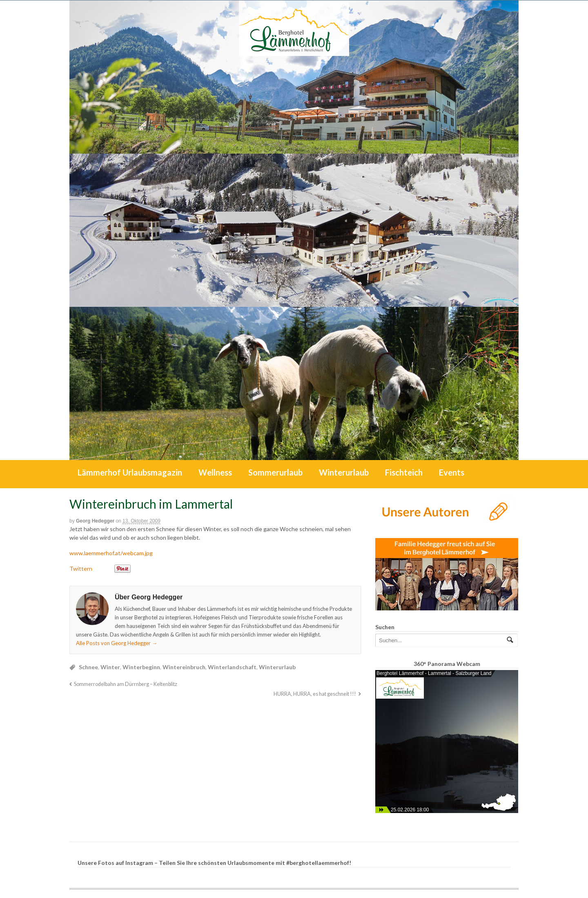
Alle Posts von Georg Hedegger (117, 643)
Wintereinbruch (184, 667)
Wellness (215, 472)
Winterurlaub (344, 472)
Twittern (81, 569)
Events (452, 472)
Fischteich (404, 472)
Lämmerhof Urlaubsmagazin (130, 472)
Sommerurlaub (275, 472)
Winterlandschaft (232, 667)
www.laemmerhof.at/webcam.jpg (111, 553)
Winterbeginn (141, 667)
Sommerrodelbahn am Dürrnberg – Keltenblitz (126, 684)
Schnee (88, 667)
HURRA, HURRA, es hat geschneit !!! (315, 694)
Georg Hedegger (95, 521)
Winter (110, 667)
